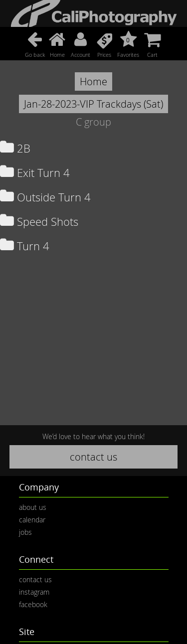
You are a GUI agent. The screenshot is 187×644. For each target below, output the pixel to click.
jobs (25, 532)
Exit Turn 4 (35, 173)
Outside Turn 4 (45, 197)
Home (93, 81)
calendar (32, 520)
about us (33, 507)
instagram (34, 592)
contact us (93, 457)
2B (15, 148)
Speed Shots (39, 222)
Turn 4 (25, 246)
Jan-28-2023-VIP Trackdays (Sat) (93, 104)
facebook (33, 604)
